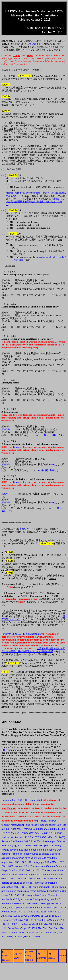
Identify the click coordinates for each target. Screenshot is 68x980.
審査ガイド (35, 44)
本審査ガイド (26, 529)
